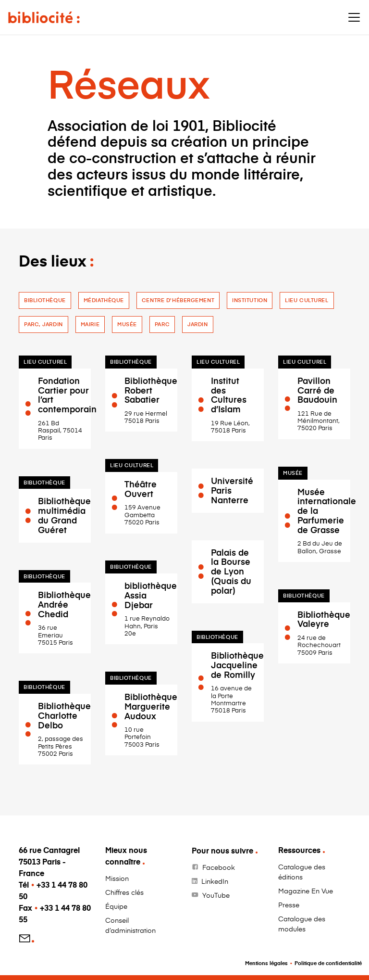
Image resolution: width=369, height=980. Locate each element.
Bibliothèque (45, 300)
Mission (117, 878)
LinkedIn (215, 881)
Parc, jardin (43, 324)
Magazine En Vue (306, 891)
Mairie (90, 324)
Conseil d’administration (130, 925)
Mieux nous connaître (126, 856)
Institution (250, 300)
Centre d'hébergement (178, 300)
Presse (289, 905)
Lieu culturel (307, 300)
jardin (197, 324)
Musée (127, 324)
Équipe (116, 906)
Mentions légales (266, 963)
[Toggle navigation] (354, 17)
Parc (162, 324)
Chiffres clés (124, 892)
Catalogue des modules (302, 924)
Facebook (219, 867)
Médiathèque (104, 300)
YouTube (216, 895)
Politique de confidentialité (328, 963)
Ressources (299, 850)
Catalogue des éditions (302, 872)
